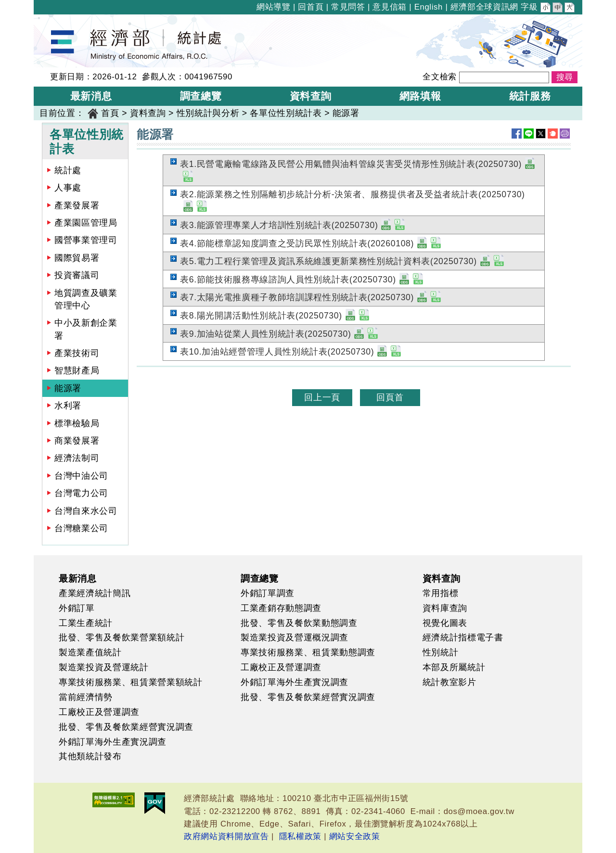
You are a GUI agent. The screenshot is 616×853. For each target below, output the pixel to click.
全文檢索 (440, 77)
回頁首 (390, 397)
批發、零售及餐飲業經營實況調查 (126, 727)
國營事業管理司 (86, 240)
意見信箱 (390, 7)
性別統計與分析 (208, 113)
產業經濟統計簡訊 (95, 593)
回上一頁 (322, 397)
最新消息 (78, 578)
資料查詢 (148, 113)
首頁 (110, 113)
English (429, 7)
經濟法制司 (77, 458)
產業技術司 (77, 353)
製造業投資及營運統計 (104, 667)
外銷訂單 (77, 608)
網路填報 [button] (420, 96)
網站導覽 (274, 7)
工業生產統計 (86, 623)
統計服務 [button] (530, 96)
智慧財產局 (77, 370)
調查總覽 (260, 578)
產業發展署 (77, 205)
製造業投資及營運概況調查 (295, 637)
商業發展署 (77, 441)
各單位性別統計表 (286, 113)
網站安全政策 (355, 836)
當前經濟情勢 (86, 697)
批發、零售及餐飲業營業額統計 (122, 637)
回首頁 (311, 7)
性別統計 (441, 652)
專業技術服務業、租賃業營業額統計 (131, 682)
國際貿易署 (77, 258)
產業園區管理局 (86, 223)
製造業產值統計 (90, 652)
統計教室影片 (449, 682)
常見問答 (348, 7)
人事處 (68, 188)
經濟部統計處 (66, 21)
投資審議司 (77, 275)
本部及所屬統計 (454, 667)
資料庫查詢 (445, 608)
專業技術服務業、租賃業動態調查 (308, 652)
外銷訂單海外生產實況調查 (113, 742)
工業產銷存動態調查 (281, 608)
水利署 (68, 406)
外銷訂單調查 (268, 593)
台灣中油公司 (81, 476)
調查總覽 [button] (201, 96)
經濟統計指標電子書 (463, 637)
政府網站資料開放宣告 (226, 836)
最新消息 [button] (91, 96)
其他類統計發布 (90, 756)
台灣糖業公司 (81, 528)
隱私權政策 (300, 836)
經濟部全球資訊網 (484, 7)
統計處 (68, 170)
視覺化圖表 (445, 623)
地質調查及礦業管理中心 (86, 299)
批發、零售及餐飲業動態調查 (299, 623)
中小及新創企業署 (86, 329)
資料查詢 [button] (311, 96)
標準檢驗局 (77, 423)
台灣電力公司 (81, 493)
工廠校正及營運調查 (99, 712)
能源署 (346, 113)
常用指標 (441, 593)
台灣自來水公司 (86, 511)
